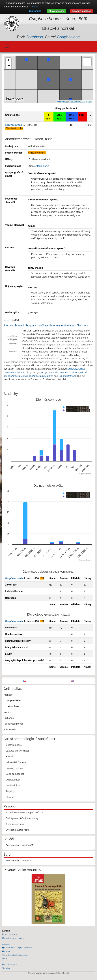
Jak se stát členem (16, 762)
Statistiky (6, 968)
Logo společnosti (15, 774)
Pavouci (8, 951)
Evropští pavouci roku (17, 830)
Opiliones (9, 718)
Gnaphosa (14, 706)
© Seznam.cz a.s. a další (80, 102)
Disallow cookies (81, 11)
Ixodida (7, 712)
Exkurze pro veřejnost (17, 751)
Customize (35, 11)
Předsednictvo (14, 785)
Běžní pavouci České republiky (22, 818)
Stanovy (10, 797)
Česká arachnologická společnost (19, 948)
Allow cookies (56, 11)
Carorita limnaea (76, 369)
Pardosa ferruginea (21, 376)
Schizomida (10, 730)
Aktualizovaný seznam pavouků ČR (25, 812)
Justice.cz (6, 944)
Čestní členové (14, 745)
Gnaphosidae (68, 37)
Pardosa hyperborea (43, 376)
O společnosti (13, 780)
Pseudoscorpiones (13, 724)
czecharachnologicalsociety (16, 955)
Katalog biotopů (14, 768)
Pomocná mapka (9, 964)
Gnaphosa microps (69, 373)
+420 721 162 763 (11, 934)
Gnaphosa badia (50, 373)
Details (34, 7)
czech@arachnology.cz (14, 938)
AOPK (5, 959)
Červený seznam (15, 824)
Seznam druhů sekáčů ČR (20, 845)
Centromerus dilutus (14, 373)
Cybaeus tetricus (67, 376)
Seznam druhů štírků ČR (19, 861)
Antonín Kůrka (42, 166)
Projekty (10, 791)
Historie (10, 756)
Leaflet (62, 102)
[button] (70, 100)
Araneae (8, 695)
